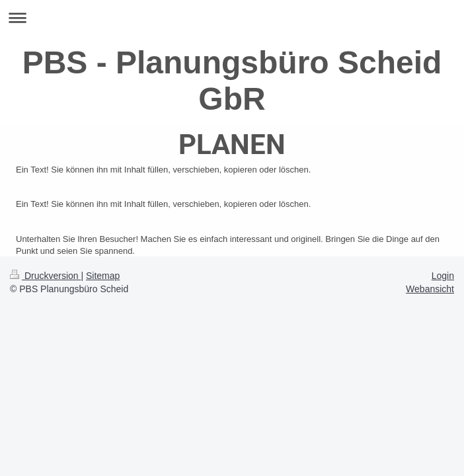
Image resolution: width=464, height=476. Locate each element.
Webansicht (430, 289)
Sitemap (103, 276)
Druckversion (45, 276)
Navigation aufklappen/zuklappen (232, 18)
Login (443, 276)
